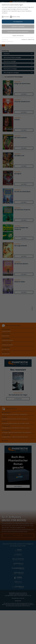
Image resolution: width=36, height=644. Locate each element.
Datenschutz (31, 39)
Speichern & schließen (18, 26)
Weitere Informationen (18, 36)
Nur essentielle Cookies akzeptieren (18, 32)
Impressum (24, 39)
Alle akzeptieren (18, 22)
